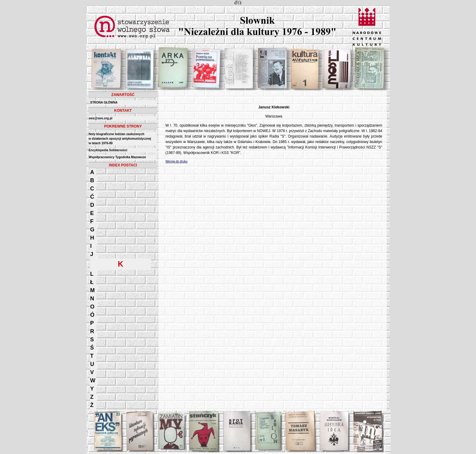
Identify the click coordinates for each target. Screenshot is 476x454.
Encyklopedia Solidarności (108, 150)
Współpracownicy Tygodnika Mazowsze (117, 157)
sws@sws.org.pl (100, 118)
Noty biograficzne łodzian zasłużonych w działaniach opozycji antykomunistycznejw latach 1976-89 (120, 139)
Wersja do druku (177, 161)
